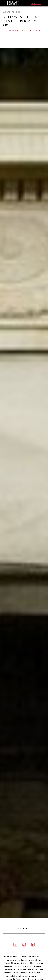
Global (7, 12)
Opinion (16, 12)
